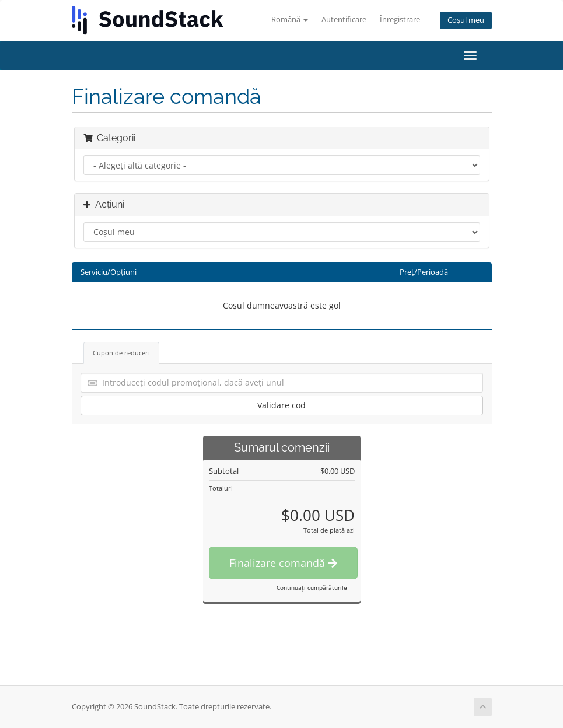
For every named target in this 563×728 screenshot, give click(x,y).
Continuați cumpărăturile (312, 587)
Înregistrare (400, 20)
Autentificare (344, 20)
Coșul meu (466, 20)
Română (290, 20)
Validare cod (281, 405)
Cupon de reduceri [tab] (121, 353)
